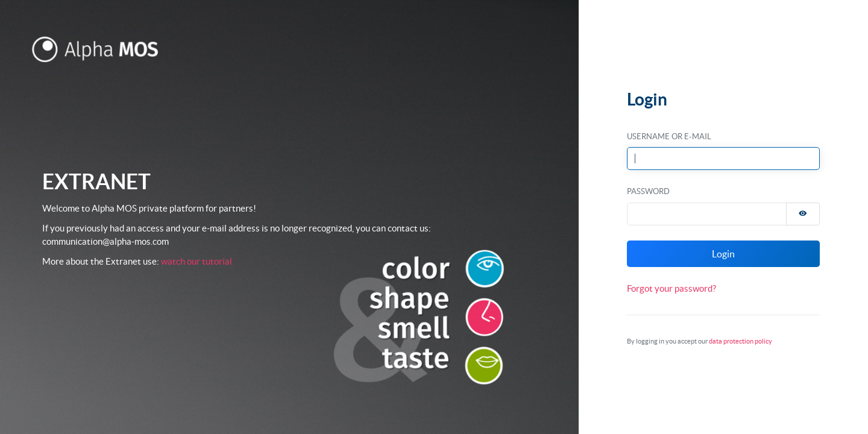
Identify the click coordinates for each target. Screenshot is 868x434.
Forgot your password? (671, 288)
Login (723, 254)
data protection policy (741, 341)
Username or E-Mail (669, 137)
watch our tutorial (197, 261)
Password (648, 191)
